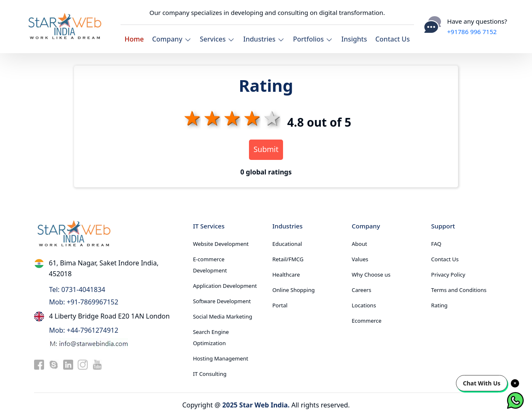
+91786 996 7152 (472, 32)
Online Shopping (293, 290)
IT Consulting (210, 374)
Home (134, 39)
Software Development (222, 301)
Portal (280, 305)
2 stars (211, 118)
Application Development (225, 286)
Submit (266, 149)
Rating (439, 305)
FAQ (436, 244)
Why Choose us (371, 275)
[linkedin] (68, 364)
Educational (287, 244)
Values (360, 259)
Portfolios (313, 39)
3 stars (231, 118)
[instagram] (83, 364)
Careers (361, 290)
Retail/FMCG (288, 259)
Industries (264, 39)
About (359, 244)
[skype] (54, 364)
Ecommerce (367, 321)
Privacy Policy (448, 275)
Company (172, 39)
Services (217, 39)
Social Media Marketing (223, 316)
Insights (354, 39)
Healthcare (286, 275)
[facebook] (39, 364)
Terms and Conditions (459, 290)
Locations (364, 305)
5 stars (271, 118)
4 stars (251, 118)
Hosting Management (220, 358)
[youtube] (97, 364)
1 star (191, 118)
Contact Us (393, 39)
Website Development (221, 244)
